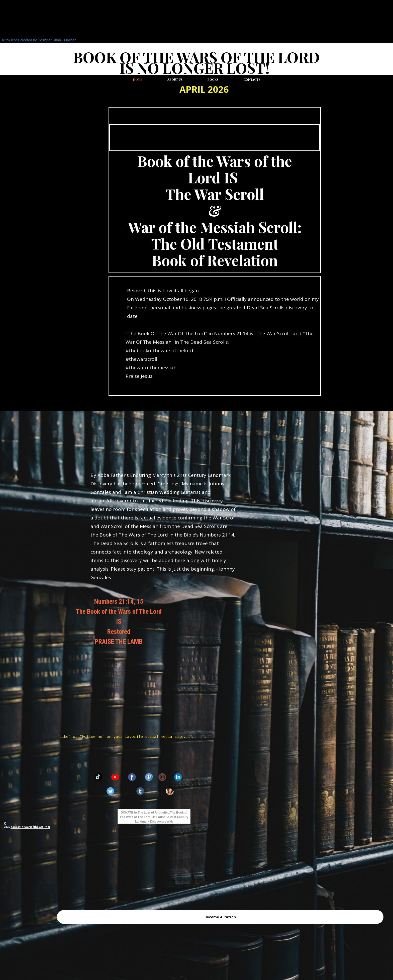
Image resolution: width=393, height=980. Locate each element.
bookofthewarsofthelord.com (30, 827)
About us (175, 79)
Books (213, 79)
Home (138, 79)
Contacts (252, 79)
